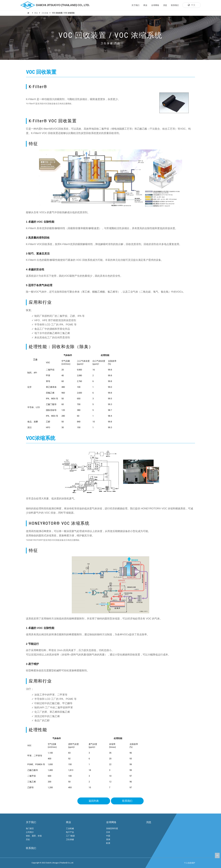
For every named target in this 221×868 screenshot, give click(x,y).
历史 (28, 839)
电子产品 (70, 832)
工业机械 (70, 828)
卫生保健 (45, 13)
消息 (165, 5)
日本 (108, 832)
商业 (145, 5)
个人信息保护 (190, 863)
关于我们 (135, 5)
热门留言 (30, 828)
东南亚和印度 (112, 828)
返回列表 (94, 801)
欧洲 (108, 843)
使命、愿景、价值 (34, 836)
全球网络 (155, 5)
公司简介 (30, 832)
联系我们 (175, 5)
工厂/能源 (70, 836)
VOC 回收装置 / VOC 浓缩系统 (63, 13)
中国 (108, 836)
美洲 (108, 839)
